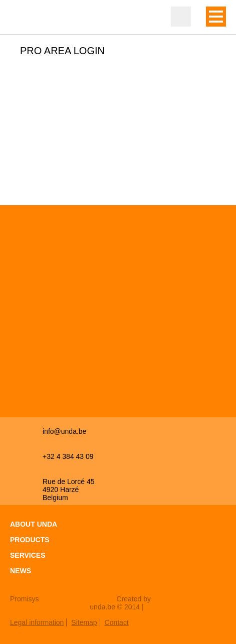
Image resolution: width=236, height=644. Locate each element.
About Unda (34, 524)
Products (30, 540)
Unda (30, 18)
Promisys (25, 599)
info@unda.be (64, 431)
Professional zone (181, 17)
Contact (117, 622)
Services (28, 555)
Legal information (37, 622)
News (21, 571)
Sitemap (84, 622)
